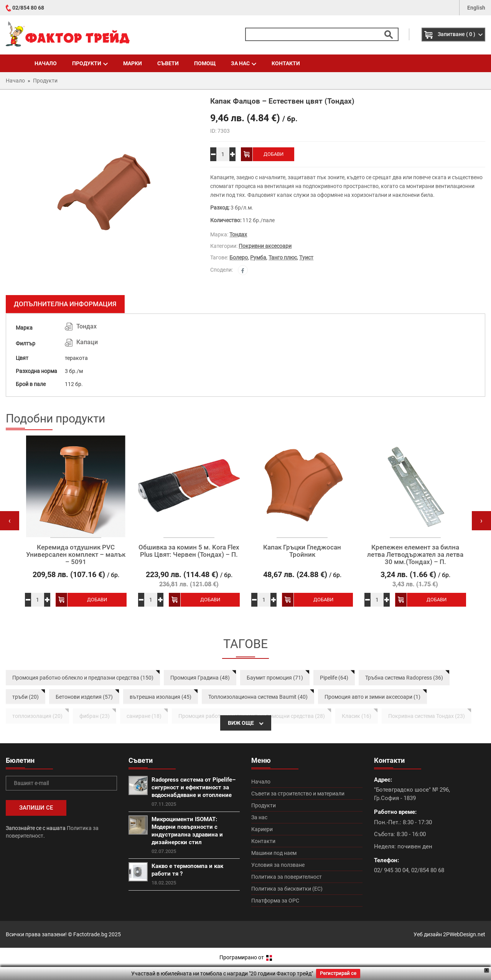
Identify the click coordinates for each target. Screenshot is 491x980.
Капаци (87, 342)
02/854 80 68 (28, 8)
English (476, 8)
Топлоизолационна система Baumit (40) (258, 697)
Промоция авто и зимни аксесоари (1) (372, 697)
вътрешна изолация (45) (161, 697)
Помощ (205, 63)
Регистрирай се (338, 973)
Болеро (239, 257)
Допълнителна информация (65, 304)
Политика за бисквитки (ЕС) (287, 889)
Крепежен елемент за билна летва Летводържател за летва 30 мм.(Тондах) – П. (415, 554)
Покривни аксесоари (265, 246)
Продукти (90, 63)
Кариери (262, 829)
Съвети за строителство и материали (298, 794)
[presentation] (10, 521)
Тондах (238, 234)
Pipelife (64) (334, 678)
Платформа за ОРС (275, 901)
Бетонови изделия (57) (84, 697)
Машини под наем (274, 853)
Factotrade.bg (90, 934)
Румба (258, 257)
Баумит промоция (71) (275, 678)
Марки (133, 63)
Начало (46, 63)
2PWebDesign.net (464, 934)
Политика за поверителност (287, 877)
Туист (306, 257)
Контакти (286, 63)
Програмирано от (246, 957)
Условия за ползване (278, 865)
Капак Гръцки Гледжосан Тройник (302, 551)
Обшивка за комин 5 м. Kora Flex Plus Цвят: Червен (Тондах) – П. (189, 551)
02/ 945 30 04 (391, 870)
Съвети (168, 63)
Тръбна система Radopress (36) (404, 678)
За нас (244, 63)
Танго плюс (283, 257)
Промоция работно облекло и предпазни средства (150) (83, 678)
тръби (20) (26, 697)
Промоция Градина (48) (200, 678)
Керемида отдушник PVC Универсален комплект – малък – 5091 (76, 554)
